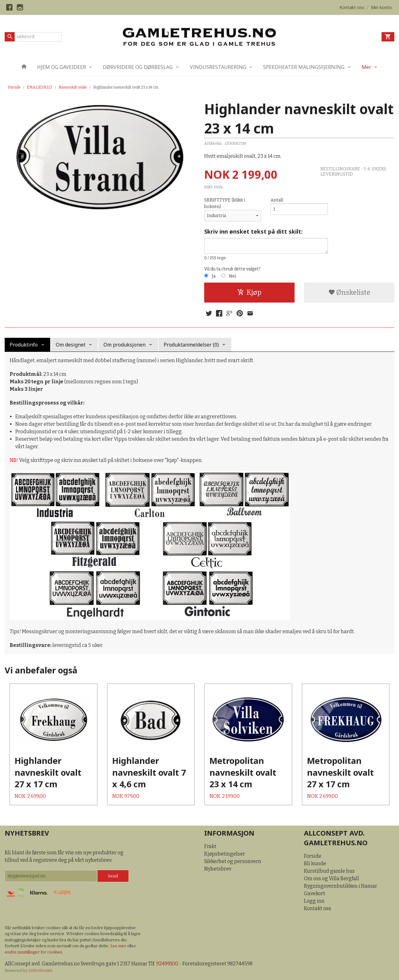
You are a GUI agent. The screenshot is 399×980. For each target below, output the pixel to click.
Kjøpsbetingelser (225, 854)
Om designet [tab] (71, 345)
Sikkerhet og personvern (233, 861)
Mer (366, 67)
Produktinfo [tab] (24, 345)
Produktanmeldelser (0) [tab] (191, 345)
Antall (277, 200)
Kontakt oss (317, 908)
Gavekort (315, 893)
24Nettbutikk (41, 970)
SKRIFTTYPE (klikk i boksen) (225, 203)
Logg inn (314, 901)
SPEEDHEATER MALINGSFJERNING (304, 67)
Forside (14, 87)
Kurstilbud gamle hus (329, 871)
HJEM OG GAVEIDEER (62, 67)
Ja (214, 276)
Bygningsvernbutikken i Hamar (341, 886)
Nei (232, 276)
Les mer (119, 946)
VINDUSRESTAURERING (218, 67)
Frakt (210, 846)
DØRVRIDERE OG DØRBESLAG (138, 67)
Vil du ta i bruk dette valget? (232, 269)
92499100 (167, 964)
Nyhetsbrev (218, 869)
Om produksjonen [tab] (125, 345)
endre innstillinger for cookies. (34, 952)
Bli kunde (315, 864)
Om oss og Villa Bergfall (332, 878)
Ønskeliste (349, 292)
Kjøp (249, 292)
